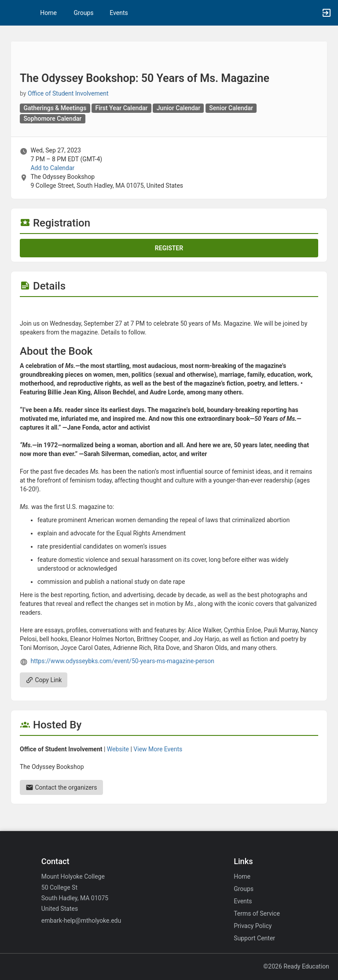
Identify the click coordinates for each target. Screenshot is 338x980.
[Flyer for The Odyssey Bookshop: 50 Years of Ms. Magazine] (169, 310)
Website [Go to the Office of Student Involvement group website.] (118, 749)
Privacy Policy (253, 926)
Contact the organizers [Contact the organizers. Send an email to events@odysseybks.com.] (61, 787)
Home (242, 876)
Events (119, 13)
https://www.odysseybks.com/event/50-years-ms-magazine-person (122, 661)
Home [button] (48, 13)
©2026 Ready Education (296, 966)
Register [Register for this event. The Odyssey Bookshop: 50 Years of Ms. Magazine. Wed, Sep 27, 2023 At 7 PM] (169, 248)
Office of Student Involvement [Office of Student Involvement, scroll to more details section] (68, 93)
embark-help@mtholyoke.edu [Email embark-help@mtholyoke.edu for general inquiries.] (81, 921)
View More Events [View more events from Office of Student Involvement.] (158, 749)
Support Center (254, 938)
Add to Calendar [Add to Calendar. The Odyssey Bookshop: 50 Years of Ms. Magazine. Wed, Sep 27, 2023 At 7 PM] (52, 168)
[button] (11, 13)
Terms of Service (257, 913)
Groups (84, 13)
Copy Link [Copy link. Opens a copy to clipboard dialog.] (44, 680)
